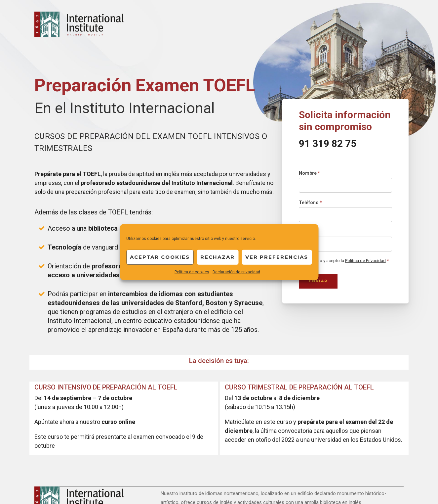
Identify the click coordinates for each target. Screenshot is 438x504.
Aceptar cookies (160, 257)
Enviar (318, 281)
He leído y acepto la (344, 261)
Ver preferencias (277, 257)
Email (307, 232)
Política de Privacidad (365, 261)
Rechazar (218, 257)
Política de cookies (192, 272)
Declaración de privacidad (236, 272)
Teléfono (310, 203)
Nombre (309, 173)
